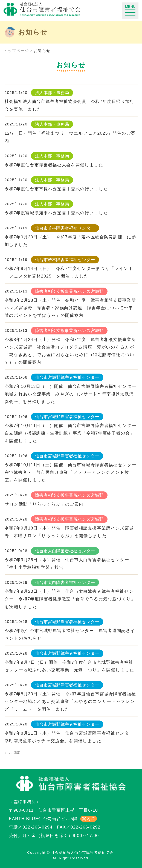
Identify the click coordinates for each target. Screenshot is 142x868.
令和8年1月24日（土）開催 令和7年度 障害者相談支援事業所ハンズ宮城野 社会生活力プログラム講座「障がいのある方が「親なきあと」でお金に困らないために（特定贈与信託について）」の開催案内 (70, 351)
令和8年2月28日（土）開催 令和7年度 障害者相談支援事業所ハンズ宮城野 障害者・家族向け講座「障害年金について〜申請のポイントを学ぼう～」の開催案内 (70, 308)
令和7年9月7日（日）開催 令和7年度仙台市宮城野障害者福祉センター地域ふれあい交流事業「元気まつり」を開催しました (69, 666)
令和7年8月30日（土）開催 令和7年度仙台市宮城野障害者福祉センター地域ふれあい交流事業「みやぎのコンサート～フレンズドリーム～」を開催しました (70, 701)
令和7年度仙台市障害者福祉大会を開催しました (54, 165)
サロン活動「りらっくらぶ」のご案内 (44, 504)
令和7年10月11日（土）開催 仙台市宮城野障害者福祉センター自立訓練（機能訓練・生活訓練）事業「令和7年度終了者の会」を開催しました (71, 433)
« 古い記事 (12, 753)
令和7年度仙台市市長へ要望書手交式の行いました (56, 189)
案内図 (89, 819)
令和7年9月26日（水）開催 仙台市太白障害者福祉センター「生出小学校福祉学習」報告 (67, 564)
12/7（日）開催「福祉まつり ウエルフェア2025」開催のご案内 (70, 137)
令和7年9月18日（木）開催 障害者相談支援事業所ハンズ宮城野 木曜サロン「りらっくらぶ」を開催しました (69, 532)
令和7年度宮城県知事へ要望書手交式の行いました (56, 213)
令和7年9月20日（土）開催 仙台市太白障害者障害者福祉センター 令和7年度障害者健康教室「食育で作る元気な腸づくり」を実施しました (70, 599)
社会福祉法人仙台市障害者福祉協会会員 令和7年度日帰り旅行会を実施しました (70, 105)
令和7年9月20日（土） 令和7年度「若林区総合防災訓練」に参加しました (70, 241)
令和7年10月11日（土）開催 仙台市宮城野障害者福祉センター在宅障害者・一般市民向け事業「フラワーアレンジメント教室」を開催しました (71, 472)
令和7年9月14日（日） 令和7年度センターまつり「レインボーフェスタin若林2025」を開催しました (69, 272)
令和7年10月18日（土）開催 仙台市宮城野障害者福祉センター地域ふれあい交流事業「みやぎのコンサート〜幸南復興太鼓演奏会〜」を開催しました (71, 394)
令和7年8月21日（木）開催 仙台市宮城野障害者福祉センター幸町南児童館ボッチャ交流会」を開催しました (69, 737)
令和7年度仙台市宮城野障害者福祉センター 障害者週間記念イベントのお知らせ (70, 634)
